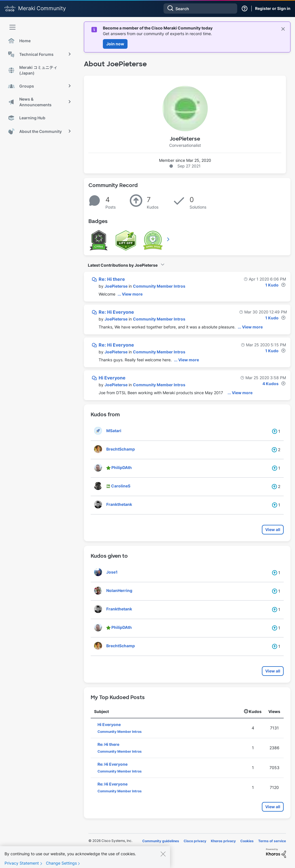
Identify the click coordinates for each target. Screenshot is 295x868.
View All (169, 239)
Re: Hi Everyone (116, 312)
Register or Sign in (273, 8)
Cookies (247, 841)
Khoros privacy (223, 841)
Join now (115, 44)
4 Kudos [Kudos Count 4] (270, 384)
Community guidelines (161, 841)
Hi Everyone (112, 378)
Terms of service (272, 841)
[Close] (163, 857)
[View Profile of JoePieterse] (116, 286)
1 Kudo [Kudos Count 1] (272, 285)
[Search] (200, 9)
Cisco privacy (195, 841)
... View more (130, 294)
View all (273, 529)
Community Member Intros (159, 286)
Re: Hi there (112, 279)
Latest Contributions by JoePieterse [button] (123, 265)
